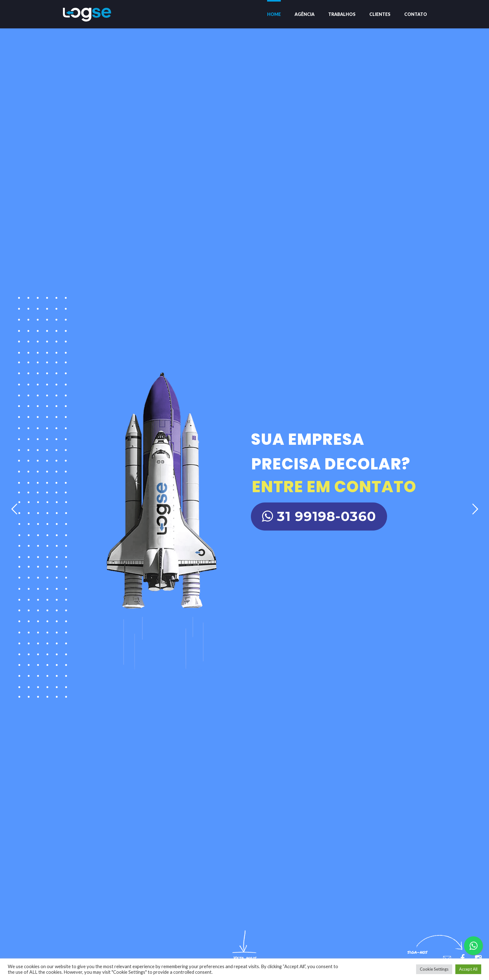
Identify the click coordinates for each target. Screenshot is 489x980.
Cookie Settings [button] (434, 969)
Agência (304, 14)
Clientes (380, 14)
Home (274, 14)
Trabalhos (342, 14)
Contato (416, 14)
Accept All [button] (468, 969)
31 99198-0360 (319, 516)
